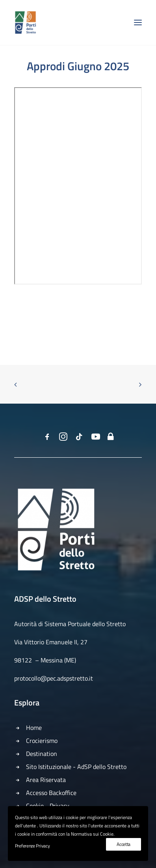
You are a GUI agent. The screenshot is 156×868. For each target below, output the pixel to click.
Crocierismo (42, 741)
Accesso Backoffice (51, 793)
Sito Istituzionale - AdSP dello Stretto (76, 767)
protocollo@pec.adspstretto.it (54, 678)
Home (34, 728)
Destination (42, 754)
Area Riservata (46, 780)
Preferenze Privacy (32, 846)
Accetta (123, 844)
